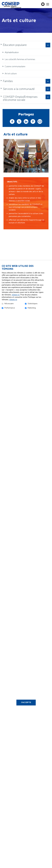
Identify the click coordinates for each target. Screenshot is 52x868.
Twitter (19, 121)
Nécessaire (9, 304)
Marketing (32, 308)
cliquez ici (16, 295)
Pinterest (33, 121)
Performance (10, 308)
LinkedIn (26, 121)
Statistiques (33, 304)
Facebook (12, 121)
